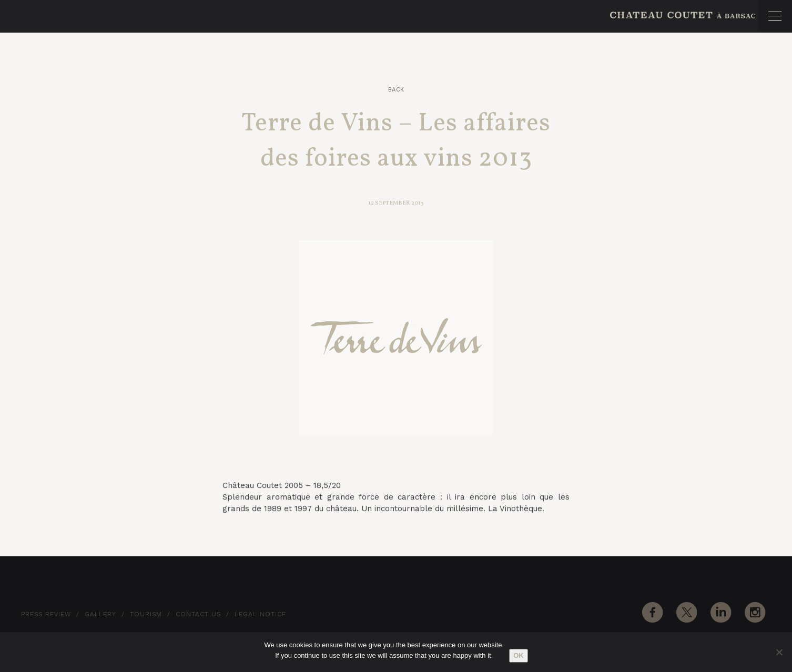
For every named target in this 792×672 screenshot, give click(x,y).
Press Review (46, 614)
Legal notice (260, 614)
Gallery (100, 614)
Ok (519, 655)
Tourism (146, 614)
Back (396, 90)
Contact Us (198, 614)
